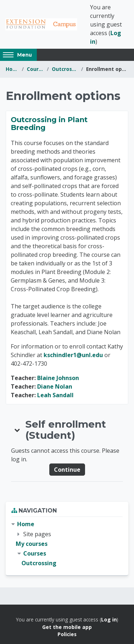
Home (12, 69)
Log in (109, 619)
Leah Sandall (55, 395)
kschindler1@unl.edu (73, 355)
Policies (67, 634)
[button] (18, 430)
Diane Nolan (55, 386)
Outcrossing (65, 69)
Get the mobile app (67, 627)
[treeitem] (67, 544)
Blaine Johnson (58, 378)
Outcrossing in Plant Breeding (49, 124)
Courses (35, 69)
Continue (67, 470)
